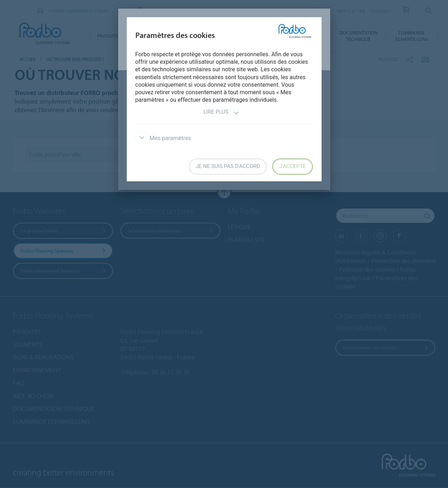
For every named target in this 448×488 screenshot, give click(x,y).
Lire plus (221, 113)
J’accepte (292, 166)
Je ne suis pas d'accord (228, 166)
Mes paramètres (163, 138)
